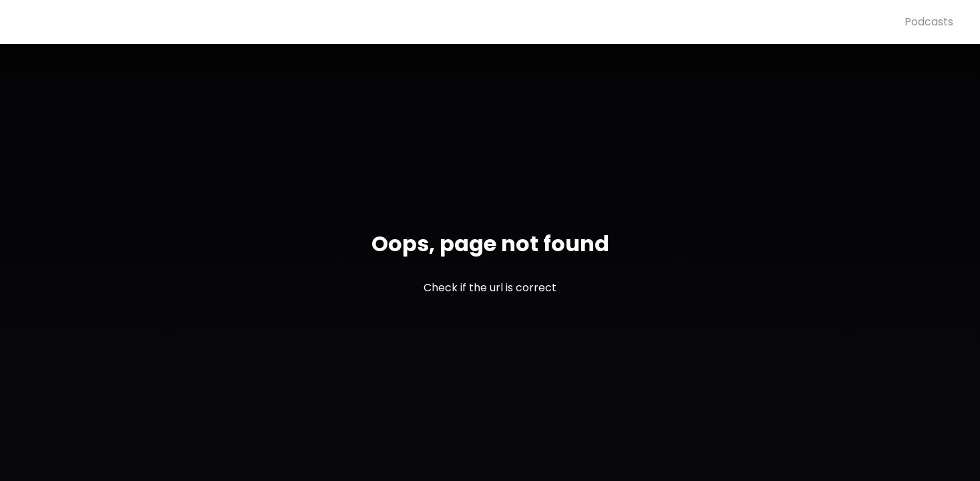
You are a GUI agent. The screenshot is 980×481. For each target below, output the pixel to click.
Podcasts (929, 22)
